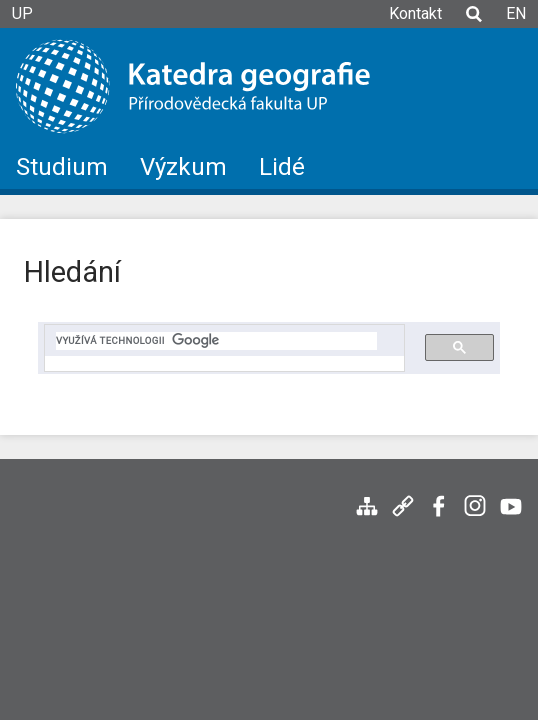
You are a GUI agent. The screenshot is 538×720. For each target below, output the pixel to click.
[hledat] (216, 341)
